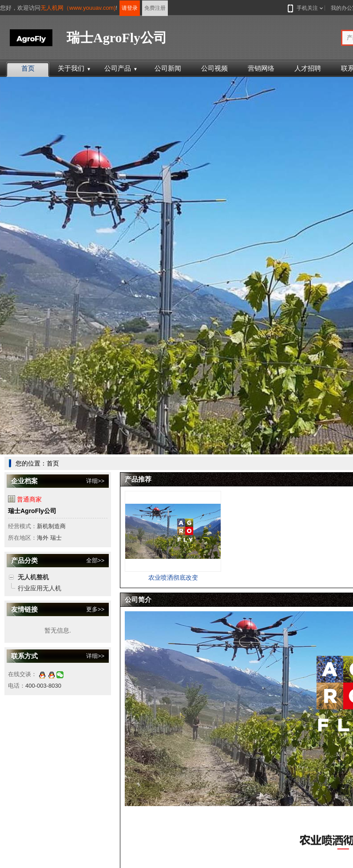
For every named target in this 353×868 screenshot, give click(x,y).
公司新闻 (168, 68)
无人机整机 (33, 577)
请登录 (130, 8)
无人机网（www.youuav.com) (78, 8)
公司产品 (121, 68)
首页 (28, 68)
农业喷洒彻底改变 (173, 577)
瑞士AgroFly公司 (32, 511)
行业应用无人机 (40, 588)
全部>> (95, 560)
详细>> (95, 481)
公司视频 (214, 68)
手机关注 (305, 8)
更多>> (95, 609)
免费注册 (155, 8)
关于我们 (74, 68)
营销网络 (261, 68)
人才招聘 (308, 68)
